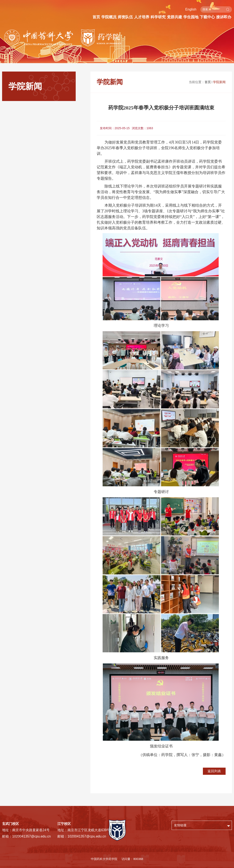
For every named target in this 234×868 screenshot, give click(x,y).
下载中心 (207, 17)
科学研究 (158, 17)
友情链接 (180, 825)
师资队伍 (125, 17)
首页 (96, 17)
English (191, 9)
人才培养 (142, 17)
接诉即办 (224, 17)
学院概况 (109, 17)
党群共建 (175, 17)
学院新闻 (219, 82)
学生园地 (191, 17)
